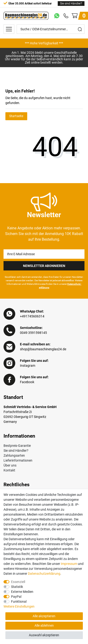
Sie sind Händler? (71, 4)
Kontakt (9, 470)
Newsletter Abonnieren (44, 266)
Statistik (17, 587)
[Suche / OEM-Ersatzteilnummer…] (46, 29)
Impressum (69, 564)
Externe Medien (22, 592)
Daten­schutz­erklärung (44, 574)
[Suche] (80, 29)
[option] (44, 43)
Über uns (10, 465)
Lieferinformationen (18, 460)
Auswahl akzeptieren (44, 635)
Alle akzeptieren (44, 616)
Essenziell (18, 582)
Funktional (19, 602)
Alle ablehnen (44, 625)
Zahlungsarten (14, 455)
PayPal (16, 597)
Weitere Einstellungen (19, 606)
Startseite (16, 116)
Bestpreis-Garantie (17, 446)
